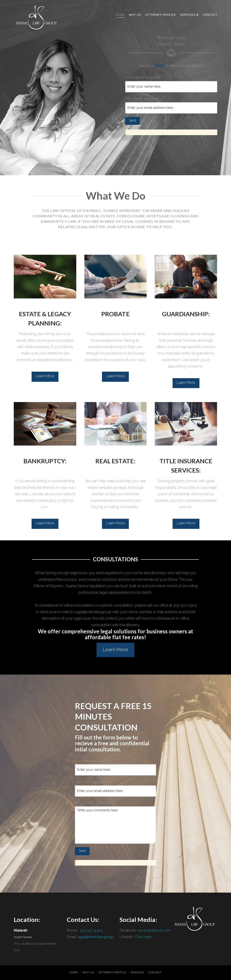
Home (74, 972)
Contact (155, 972)
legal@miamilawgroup (95, 937)
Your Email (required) (171, 104)
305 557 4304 (90, 930)
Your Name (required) (171, 82)
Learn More (45, 376)
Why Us (88, 972)
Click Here (143, 937)
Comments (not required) (115, 806)
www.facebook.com (154, 930)
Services (137, 972)
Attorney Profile (112, 972)
